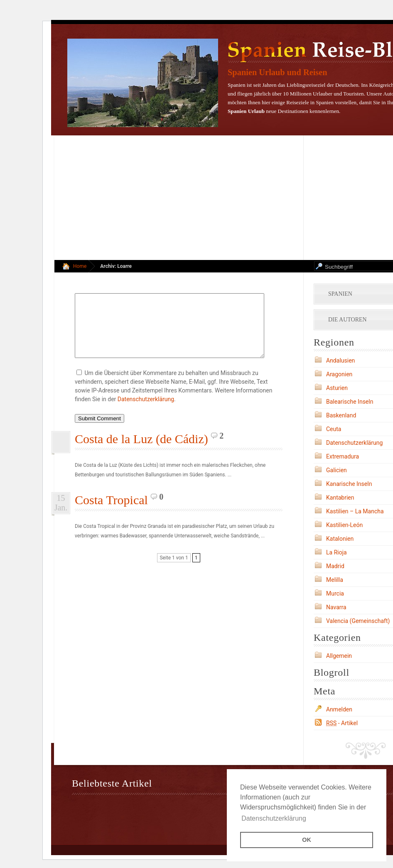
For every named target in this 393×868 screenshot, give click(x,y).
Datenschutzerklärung (146, 412)
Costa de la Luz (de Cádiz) (141, 451)
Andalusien (340, 360)
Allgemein (339, 656)
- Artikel (342, 723)
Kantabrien (340, 498)
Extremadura (343, 456)
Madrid (335, 566)
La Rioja (337, 552)
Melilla (335, 580)
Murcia (335, 593)
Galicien (337, 470)
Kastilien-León (344, 525)
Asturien (337, 388)
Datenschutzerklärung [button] (274, 818)
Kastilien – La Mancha (355, 511)
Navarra (336, 607)
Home (80, 266)
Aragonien (339, 374)
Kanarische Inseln (349, 484)
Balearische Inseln (350, 402)
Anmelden (339, 709)
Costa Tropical (111, 512)
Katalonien (340, 539)
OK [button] (307, 840)
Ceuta (334, 429)
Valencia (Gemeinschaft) (358, 621)
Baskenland (341, 415)
